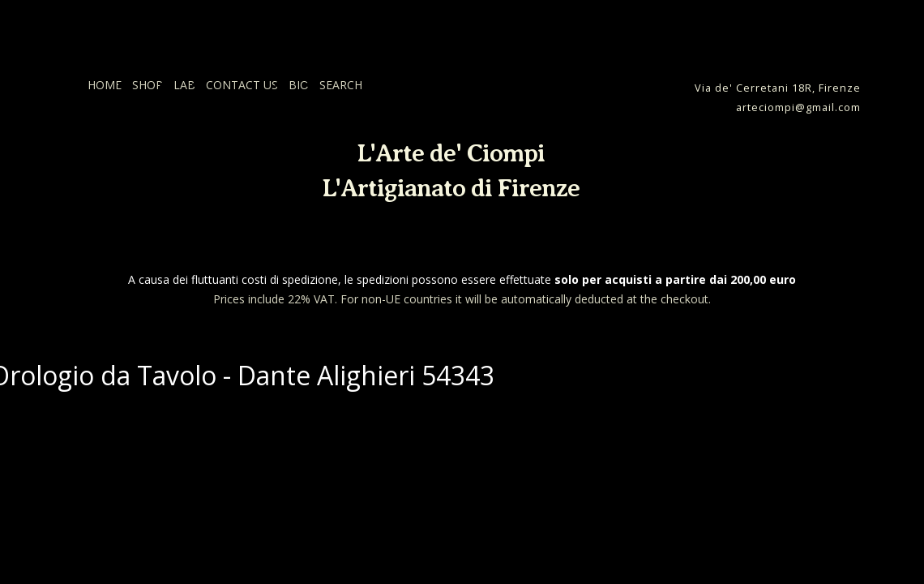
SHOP (148, 85)
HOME (105, 85)
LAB (184, 85)
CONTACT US (242, 85)
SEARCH (341, 85)
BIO (299, 85)
